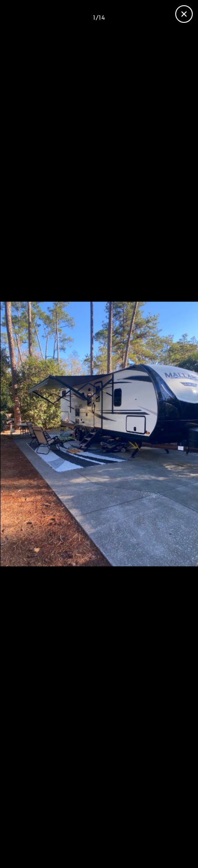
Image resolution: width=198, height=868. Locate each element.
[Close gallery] (184, 14)
